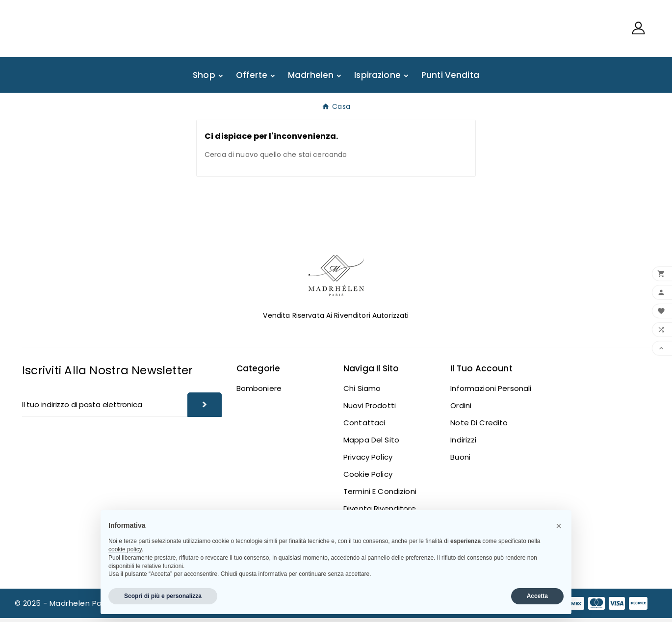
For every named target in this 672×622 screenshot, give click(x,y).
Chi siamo (362, 392)
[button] (559, 526)
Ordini (461, 409)
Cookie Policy (368, 478)
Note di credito (479, 427)
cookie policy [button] (125, 549)
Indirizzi (463, 444)
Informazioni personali (491, 392)
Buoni (460, 461)
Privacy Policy (368, 461)
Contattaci (364, 427)
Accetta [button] (537, 596)
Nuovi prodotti (370, 409)
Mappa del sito (371, 444)
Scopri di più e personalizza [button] (163, 596)
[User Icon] (638, 30)
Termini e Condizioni (380, 495)
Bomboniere (259, 392)
